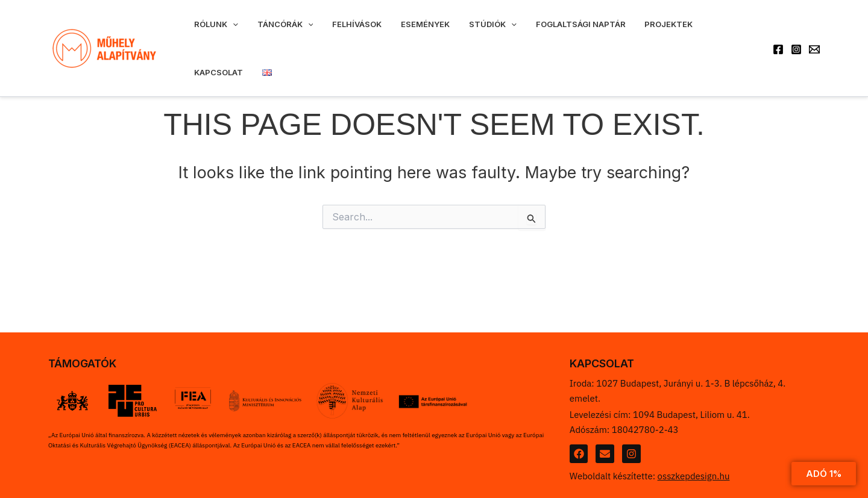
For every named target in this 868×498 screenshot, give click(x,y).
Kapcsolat (663, 32)
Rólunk (211, 32)
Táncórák (270, 32)
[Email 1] (814, 33)
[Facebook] (778, 33)
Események (391, 32)
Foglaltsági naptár (527, 32)
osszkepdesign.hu (694, 476)
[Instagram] (796, 33)
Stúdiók (449, 32)
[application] (228, 32)
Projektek (605, 32)
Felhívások (333, 32)
